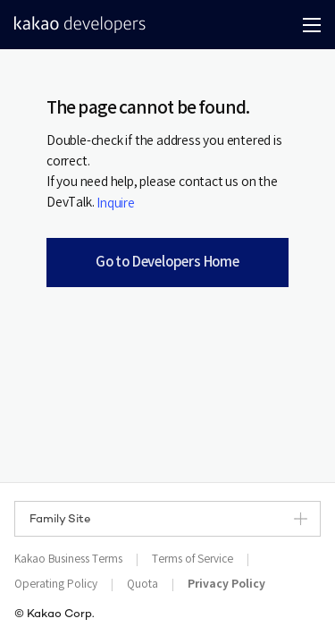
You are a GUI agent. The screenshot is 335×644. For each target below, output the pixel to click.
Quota (142, 585)
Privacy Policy (226, 584)
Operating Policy (56, 585)
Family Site (168, 519)
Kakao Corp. (61, 614)
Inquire (116, 204)
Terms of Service (193, 559)
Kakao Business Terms (68, 559)
